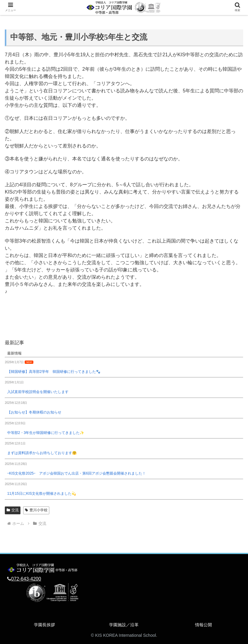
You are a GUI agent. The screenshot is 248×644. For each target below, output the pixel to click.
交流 (13, 510)
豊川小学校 (36, 510)
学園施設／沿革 (124, 625)
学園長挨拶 (44, 625)
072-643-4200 (26, 579)
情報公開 (204, 625)
